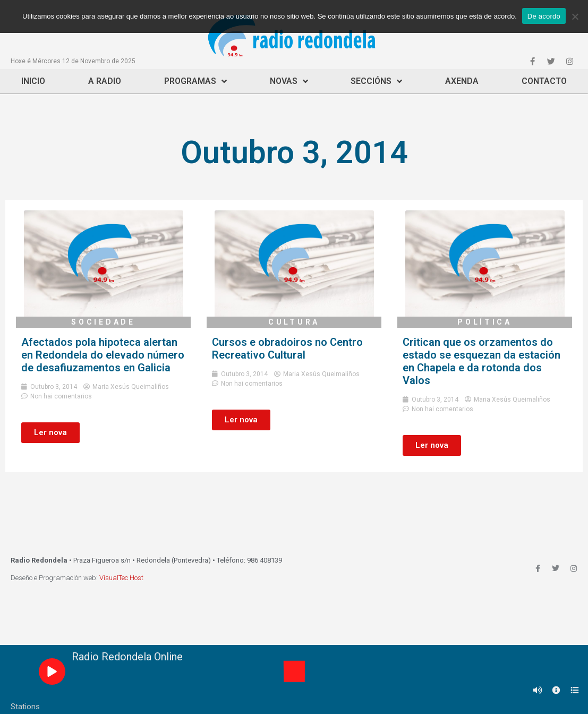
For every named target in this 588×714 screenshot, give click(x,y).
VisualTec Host (121, 578)
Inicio (33, 81)
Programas (195, 81)
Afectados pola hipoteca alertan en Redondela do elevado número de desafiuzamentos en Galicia (103, 355)
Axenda (462, 81)
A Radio (105, 81)
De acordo (544, 16)
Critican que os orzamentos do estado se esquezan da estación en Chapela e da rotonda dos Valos (482, 361)
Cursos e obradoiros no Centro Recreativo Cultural (287, 348)
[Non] (575, 16)
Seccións (376, 81)
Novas (289, 81)
